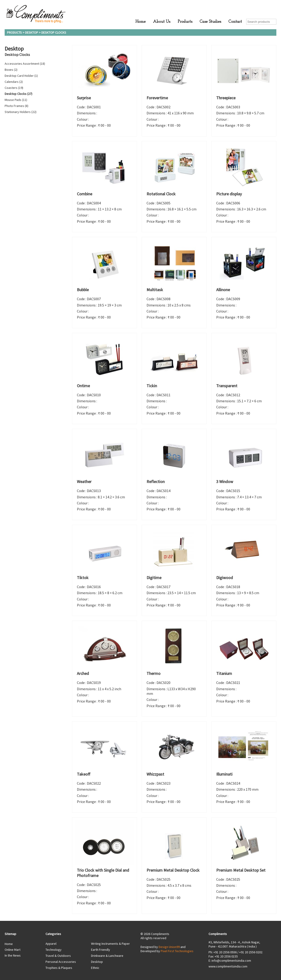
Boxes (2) (11, 70)
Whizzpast (155, 774)
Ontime (83, 386)
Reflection (156, 482)
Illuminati (224, 774)
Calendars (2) (14, 82)
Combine (85, 194)
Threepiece (226, 98)
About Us (162, 22)
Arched (83, 673)
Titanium (224, 673)
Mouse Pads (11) (16, 100)
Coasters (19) (14, 88)
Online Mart (13, 950)
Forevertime (157, 98)
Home (140, 22)
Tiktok (83, 578)
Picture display (229, 194)
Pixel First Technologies (177, 951)
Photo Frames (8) (16, 106)
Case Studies (210, 22)
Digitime (154, 578)
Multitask (155, 290)
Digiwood (225, 578)
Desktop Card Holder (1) (21, 76)
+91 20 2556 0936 (225, 952)
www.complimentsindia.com (228, 966)
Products (185, 22)
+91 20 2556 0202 (251, 952)
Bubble (83, 290)
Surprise (84, 98)
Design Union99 (169, 947)
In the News (13, 955)
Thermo (154, 673)
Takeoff (83, 774)
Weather (84, 482)
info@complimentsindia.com (231, 961)
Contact (235, 22)
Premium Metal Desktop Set (241, 870)
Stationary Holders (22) (21, 112)
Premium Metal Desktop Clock (173, 870)
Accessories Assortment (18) (25, 64)
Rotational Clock (161, 194)
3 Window (225, 482)
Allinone (223, 290)
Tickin (152, 386)
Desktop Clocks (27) (18, 94)
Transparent (227, 386)
